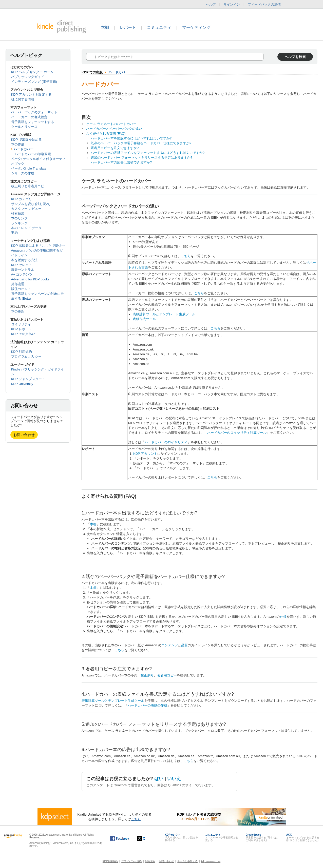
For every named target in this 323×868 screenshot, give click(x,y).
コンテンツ (170, 645)
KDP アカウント (145, 454)
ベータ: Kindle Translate (29, 168)
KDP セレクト (22, 265)
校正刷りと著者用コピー (29, 186)
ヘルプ (211, 4)
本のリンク (19, 218)
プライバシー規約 (131, 861)
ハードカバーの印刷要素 (33, 154)
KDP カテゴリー (23, 199)
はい (159, 779)
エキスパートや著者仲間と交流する (222, 838)
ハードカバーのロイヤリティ (166, 442)
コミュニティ (159, 27)
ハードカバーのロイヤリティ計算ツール (237, 433)
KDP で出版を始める (26, 140)
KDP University (22, 384)
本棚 (105, 27)
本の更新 (18, 311)
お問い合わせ (24, 435)
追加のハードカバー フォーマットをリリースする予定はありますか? (141, 158)
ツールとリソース (24, 127)
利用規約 (150, 861)
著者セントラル (23, 270)
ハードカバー (24, 149)
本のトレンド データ (26, 228)
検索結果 (18, 213)
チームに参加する (187, 861)
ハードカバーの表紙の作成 (147, 705)
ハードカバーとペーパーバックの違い (114, 129)
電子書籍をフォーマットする (33, 122)
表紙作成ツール (144, 319)
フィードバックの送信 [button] (267, 5)
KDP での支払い (23, 334)
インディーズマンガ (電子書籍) (34, 82)
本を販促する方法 (24, 260)
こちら (186, 256)
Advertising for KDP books (30, 279)
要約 (14, 233)
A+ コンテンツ (22, 274)
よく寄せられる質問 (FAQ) (106, 133)
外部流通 (18, 284)
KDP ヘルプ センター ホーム (32, 72)
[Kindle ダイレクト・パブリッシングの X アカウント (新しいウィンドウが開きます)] (146, 838)
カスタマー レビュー (26, 209)
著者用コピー (167, 675)
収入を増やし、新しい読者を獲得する (181, 838)
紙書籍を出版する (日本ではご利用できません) (262, 838)
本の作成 (18, 144)
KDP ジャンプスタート (28, 379)
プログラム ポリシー (26, 356)
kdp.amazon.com (211, 861)
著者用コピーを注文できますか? (115, 148)
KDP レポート (22, 329)
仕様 (283, 617)
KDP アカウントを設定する (31, 95)
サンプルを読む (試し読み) (31, 204)
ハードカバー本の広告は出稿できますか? (121, 162)
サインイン (232, 4)
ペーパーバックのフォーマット (34, 112)
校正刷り (147, 675)
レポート (128, 27)
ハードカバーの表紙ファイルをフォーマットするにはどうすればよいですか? (148, 153)
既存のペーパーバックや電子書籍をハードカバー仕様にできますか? (141, 143)
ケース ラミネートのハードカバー (111, 124)
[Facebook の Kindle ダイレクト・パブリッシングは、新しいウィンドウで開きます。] (120, 838)
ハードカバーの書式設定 (29, 117)
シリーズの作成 (23, 173)
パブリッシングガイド (28, 77)
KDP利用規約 (110, 861)
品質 (184, 645)
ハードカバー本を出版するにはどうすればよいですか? (131, 138)
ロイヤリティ (21, 324)
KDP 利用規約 (22, 352)
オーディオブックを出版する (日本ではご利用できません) (303, 838)
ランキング (19, 223)
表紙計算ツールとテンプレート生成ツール (164, 314)
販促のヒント (21, 289)
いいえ (174, 779)
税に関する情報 (23, 99)
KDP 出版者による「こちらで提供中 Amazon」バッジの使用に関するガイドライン (38, 250)
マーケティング (196, 27)
